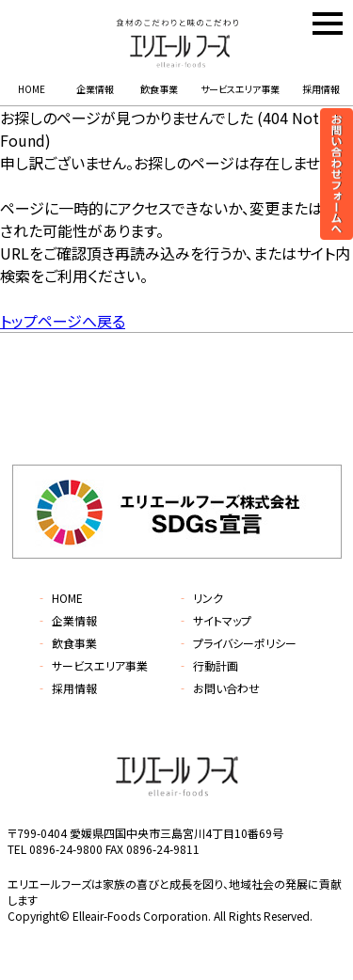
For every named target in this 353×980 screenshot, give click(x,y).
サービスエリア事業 (240, 89)
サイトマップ (214, 620)
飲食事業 (159, 89)
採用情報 (321, 89)
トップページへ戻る (63, 321)
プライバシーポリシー (237, 643)
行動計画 (208, 665)
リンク (200, 598)
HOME (32, 89)
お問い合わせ (218, 688)
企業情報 (95, 89)
